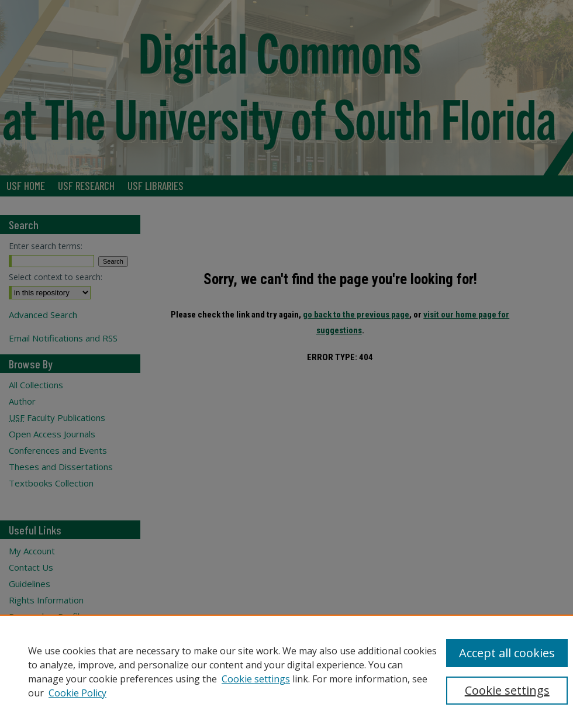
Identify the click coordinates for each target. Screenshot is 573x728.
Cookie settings (256, 679)
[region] (286, 671)
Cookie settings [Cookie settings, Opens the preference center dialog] (507, 690)
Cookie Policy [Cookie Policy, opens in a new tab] (77, 693)
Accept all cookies (507, 653)
